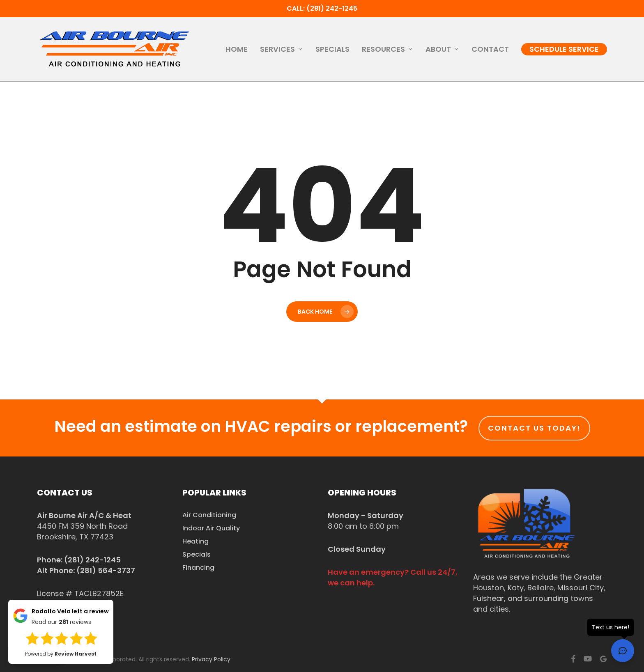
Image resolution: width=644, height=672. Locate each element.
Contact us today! (534, 428)
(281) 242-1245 (92, 560)
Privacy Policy (211, 659)
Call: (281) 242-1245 (322, 8)
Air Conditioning (209, 515)
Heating (195, 541)
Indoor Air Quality (211, 528)
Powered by (61, 654)
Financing (198, 568)
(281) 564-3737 (106, 570)
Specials (197, 554)
